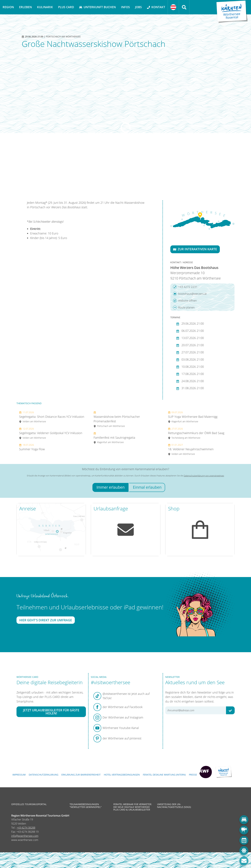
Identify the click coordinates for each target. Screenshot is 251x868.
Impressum (19, 775)
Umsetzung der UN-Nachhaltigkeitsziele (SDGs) (174, 806)
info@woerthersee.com (25, 836)
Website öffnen (185, 301)
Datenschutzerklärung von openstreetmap (204, 476)
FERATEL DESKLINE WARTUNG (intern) (164, 775)
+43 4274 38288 (26, 828)
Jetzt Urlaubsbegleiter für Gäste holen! (51, 712)
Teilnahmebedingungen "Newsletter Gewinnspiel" (86, 806)
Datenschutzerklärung (44, 775)
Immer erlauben (111, 487)
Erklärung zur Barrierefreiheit (81, 775)
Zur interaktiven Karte (195, 249)
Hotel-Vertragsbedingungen (122, 775)
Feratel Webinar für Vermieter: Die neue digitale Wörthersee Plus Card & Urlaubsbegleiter (133, 807)
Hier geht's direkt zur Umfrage (46, 620)
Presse (193, 775)
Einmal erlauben (147, 487)
